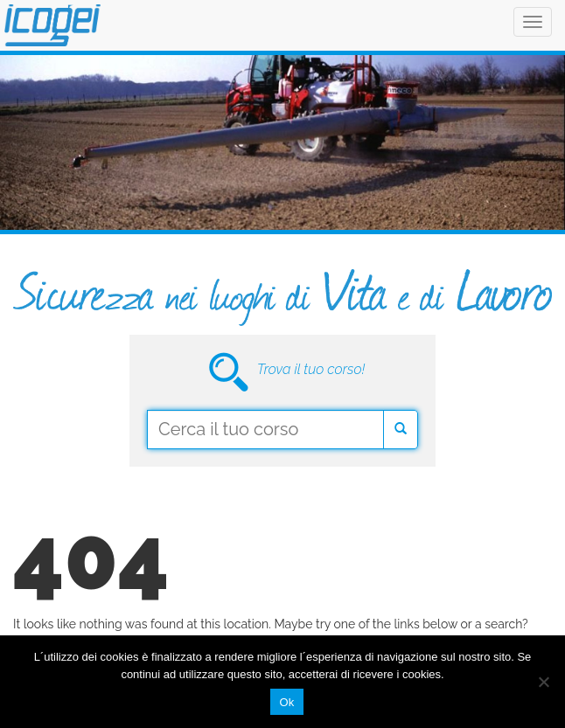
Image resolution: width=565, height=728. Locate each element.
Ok (286, 702)
